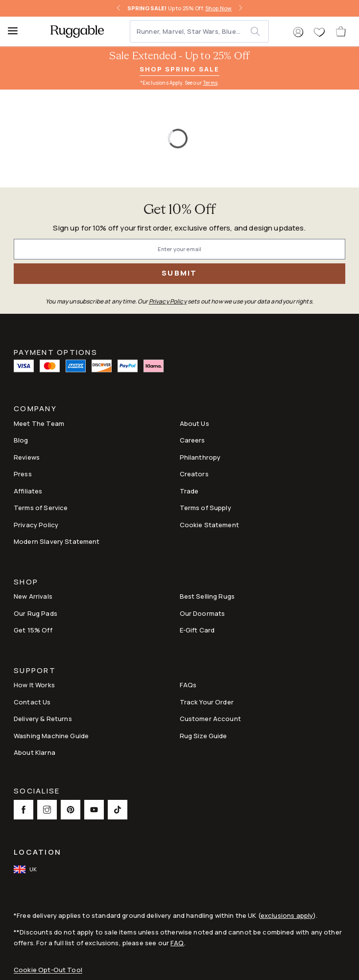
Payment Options (56, 351)
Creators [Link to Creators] (194, 474)
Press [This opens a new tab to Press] (23, 474)
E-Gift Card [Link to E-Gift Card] (197, 630)
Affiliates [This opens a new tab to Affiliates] (28, 491)
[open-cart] (341, 31)
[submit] (259, 31)
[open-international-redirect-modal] (26, 869)
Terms (210, 83)
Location (37, 852)
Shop (26, 583)
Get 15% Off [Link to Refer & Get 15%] (33, 630)
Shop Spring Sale (179, 69)
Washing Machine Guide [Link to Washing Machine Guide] (51, 736)
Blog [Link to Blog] (21, 440)
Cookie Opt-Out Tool (48, 970)
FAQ (177, 943)
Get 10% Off (180, 210)
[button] (298, 32)
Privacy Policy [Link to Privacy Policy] (36, 525)
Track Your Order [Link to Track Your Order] (207, 702)
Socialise (37, 792)
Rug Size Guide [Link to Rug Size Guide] (203, 736)
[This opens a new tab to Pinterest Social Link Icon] (71, 810)
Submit (179, 273)
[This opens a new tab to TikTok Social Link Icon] (118, 810)
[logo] (77, 31)
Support (35, 671)
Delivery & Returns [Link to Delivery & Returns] (43, 719)
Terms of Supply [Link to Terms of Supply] (205, 508)
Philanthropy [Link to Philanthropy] (200, 457)
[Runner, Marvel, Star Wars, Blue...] (191, 31)
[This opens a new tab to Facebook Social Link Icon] (24, 810)
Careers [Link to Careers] (192, 440)
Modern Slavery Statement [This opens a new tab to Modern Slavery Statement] (57, 541)
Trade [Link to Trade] (189, 491)
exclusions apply (287, 915)
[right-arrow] (240, 8)
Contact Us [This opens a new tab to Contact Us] (32, 702)
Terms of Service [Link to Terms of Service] (41, 508)
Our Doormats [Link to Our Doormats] (203, 613)
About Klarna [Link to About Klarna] (35, 752)
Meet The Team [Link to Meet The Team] (39, 423)
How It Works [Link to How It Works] (34, 685)
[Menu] (17, 31)
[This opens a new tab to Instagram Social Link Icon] (47, 810)
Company (35, 409)
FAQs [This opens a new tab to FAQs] (188, 685)
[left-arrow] (119, 8)
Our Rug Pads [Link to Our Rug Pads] (36, 613)
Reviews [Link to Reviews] (27, 457)
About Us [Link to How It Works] (194, 423)
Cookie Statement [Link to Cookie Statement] (209, 525)
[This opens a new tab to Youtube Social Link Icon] (94, 810)
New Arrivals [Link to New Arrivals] (33, 596)
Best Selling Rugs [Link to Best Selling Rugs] (207, 596)
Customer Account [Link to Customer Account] (210, 719)
